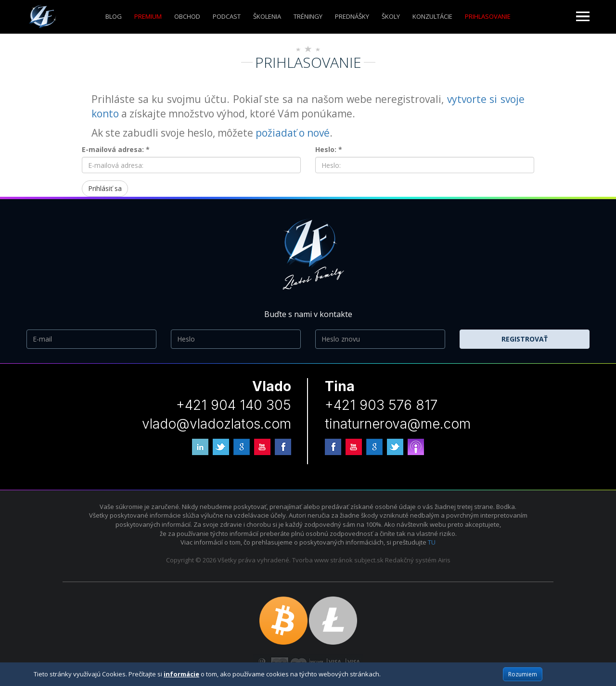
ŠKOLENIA (267, 16)
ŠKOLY (391, 16)
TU (432, 542)
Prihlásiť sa (105, 188)
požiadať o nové (293, 133)
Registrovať (525, 339)
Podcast (227, 16)
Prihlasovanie (488, 16)
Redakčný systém (411, 560)
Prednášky (352, 16)
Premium (148, 16)
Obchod (187, 16)
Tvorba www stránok (322, 560)
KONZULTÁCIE (432, 16)
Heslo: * (329, 149)
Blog (114, 16)
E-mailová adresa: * (116, 149)
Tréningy (308, 16)
